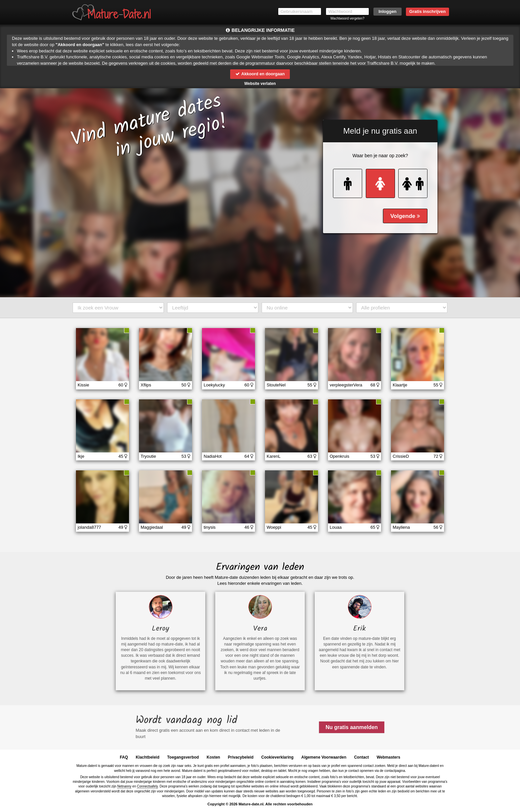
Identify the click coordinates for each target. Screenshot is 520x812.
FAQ (124, 757)
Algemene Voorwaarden (324, 757)
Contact (362, 757)
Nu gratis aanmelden (352, 727)
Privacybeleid (241, 757)
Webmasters (389, 757)
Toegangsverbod (183, 757)
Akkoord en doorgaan (260, 74)
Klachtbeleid (147, 757)
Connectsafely (147, 786)
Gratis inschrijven (427, 11)
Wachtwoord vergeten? (347, 18)
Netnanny (125, 786)
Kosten (213, 757)
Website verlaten (260, 84)
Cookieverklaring (277, 757)
